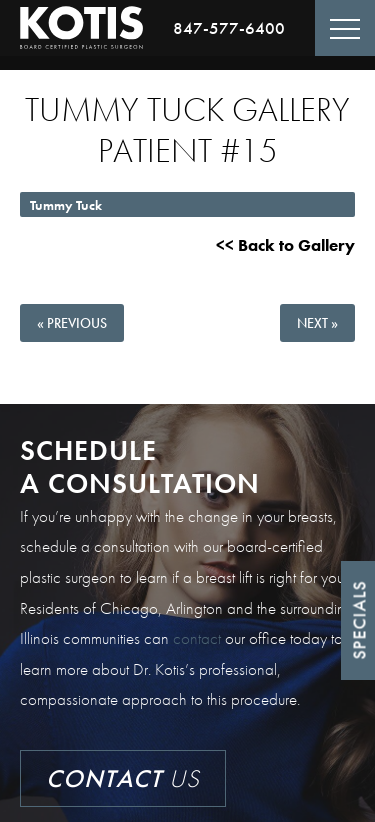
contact (197, 638)
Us (123, 778)
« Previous (72, 323)
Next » (317, 323)
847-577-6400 (229, 28)
